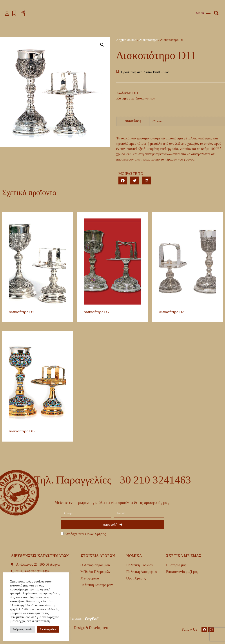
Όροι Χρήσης (136, 578)
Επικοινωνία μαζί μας (182, 572)
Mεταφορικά (90, 578)
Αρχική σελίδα (126, 40)
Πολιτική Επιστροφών (97, 585)
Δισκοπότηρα (148, 40)
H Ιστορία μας (176, 565)
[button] (216, 13)
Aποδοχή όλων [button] (48, 629)
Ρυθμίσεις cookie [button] (22, 629)
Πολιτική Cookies (140, 565)
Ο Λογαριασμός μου (95, 565)
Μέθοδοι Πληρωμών (95, 572)
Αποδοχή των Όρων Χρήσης (85, 534)
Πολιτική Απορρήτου (142, 572)
